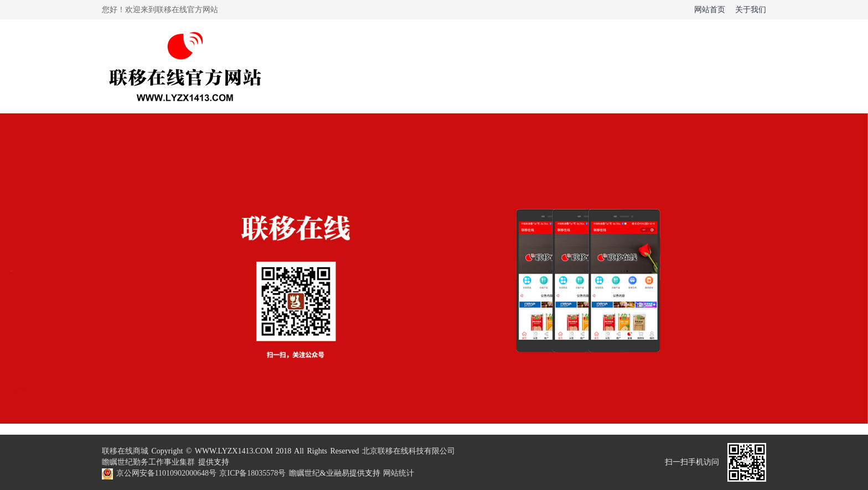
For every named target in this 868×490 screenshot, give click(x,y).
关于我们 (751, 10)
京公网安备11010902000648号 (166, 473)
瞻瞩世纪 (117, 462)
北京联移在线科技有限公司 (409, 451)
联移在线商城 (125, 451)
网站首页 (710, 10)
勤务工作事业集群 (164, 462)
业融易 (338, 473)
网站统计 (399, 473)
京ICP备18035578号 (252, 473)
